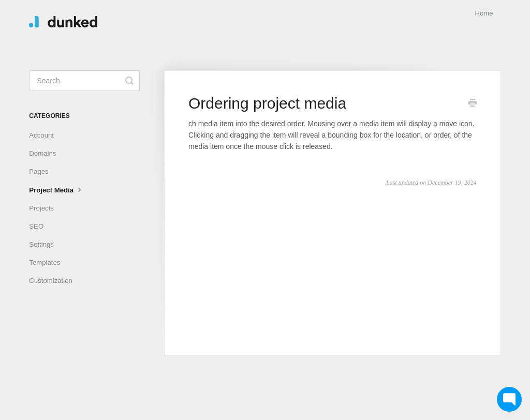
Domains (42, 153)
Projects (41, 208)
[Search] (84, 81)
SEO (36, 226)
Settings (41, 244)
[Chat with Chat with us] (509, 399)
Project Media (56, 189)
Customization (51, 281)
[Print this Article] (473, 104)
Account (41, 135)
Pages (39, 171)
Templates (45, 262)
